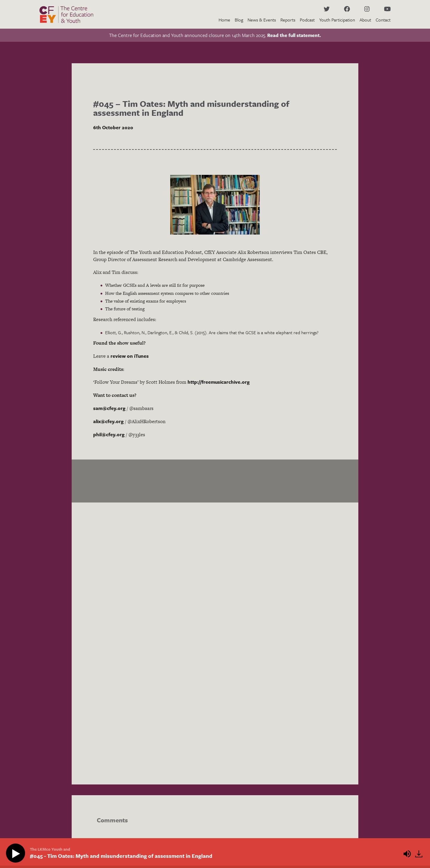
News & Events (262, 20)
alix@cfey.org (108, 421)
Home (224, 20)
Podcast (307, 20)
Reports (288, 20)
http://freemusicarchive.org (219, 382)
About (365, 20)
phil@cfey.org (109, 434)
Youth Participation (337, 20)
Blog (239, 20)
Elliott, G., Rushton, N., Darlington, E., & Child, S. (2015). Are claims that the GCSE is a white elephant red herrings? (212, 332)
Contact (383, 20)
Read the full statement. (294, 35)
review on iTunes (130, 356)
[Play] (17, 854)
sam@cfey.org (109, 408)
